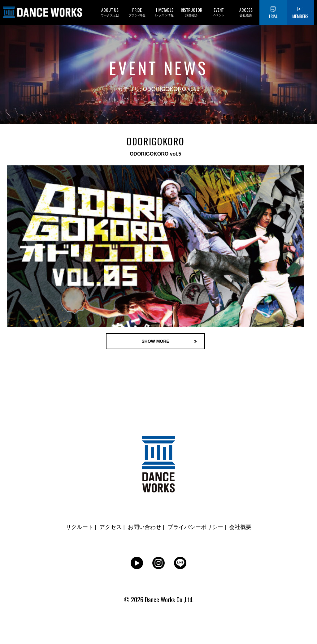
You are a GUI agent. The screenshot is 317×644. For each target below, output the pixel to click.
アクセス (111, 527)
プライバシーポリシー (195, 527)
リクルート (80, 527)
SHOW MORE (155, 341)
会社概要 (240, 527)
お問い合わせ (145, 527)
